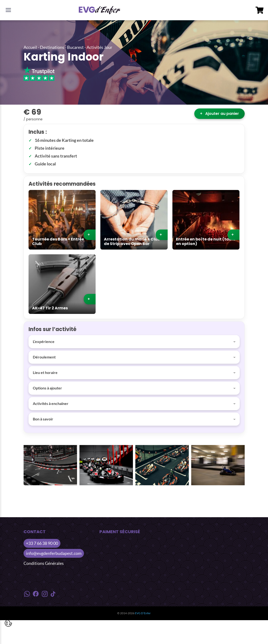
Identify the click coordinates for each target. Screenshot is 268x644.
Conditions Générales (44, 563)
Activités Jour (99, 47)
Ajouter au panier (219, 114)
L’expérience (44, 341)
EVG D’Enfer (143, 613)
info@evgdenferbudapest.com (54, 553)
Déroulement (44, 357)
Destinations (52, 47)
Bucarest (75, 47)
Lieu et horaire (45, 372)
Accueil (30, 47)
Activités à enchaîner (51, 403)
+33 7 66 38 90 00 (42, 543)
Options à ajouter (47, 388)
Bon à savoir (43, 419)
